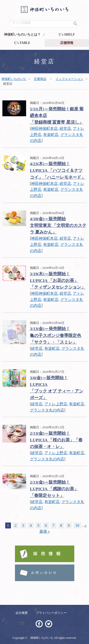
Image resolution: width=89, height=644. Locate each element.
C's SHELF (67, 35)
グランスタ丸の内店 (47, 410)
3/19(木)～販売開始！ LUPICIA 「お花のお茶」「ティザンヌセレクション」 (58, 280)
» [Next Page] (86, 525)
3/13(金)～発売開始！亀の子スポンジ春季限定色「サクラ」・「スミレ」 (56, 335)
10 (77, 525)
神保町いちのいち (14, 79)
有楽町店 (51, 135)
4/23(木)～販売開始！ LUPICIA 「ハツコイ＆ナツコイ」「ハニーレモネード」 (58, 170)
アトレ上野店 (56, 404)
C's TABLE (22, 43)
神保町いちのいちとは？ (22, 35)
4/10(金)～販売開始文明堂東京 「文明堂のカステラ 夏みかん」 (58, 225)
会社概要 (22, 613)
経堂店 (65, 128)
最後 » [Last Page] (45, 531)
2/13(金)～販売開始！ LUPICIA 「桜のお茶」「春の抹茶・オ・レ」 (56, 440)
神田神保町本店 (44, 128)
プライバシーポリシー (51, 613)
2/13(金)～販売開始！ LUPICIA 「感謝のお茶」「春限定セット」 (54, 489)
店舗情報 (67, 43)
